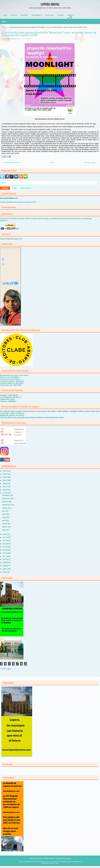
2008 (5, 566)
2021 (5, 487)
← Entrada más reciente (11, 162)
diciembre (6, 495)
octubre (5, 502)
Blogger (68, 858)
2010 (5, 559)
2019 (5, 493)
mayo (4, 517)
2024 (5, 477)
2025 (5, 474)
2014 (5, 547)
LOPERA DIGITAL (50, 4)
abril (4, 521)
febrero (5, 527)
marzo (5, 524)
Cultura (61, 15)
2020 (5, 490)
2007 (5, 569)
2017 (5, 537)
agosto (5, 508)
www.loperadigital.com (12, 39)
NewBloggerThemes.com (50, 863)
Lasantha (54, 862)
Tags (14, 188)
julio (4, 511)
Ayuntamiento (37, 15)
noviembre (6, 498)
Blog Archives (26, 188)
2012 (5, 553)
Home (4, 27)
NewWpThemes (31, 862)
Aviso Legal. (50, 15)
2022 (5, 484)
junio (4, 514)
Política (14, 15)
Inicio (5, 15)
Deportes (71, 15)
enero (4, 530)
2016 (5, 541)
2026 (5, 471)
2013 (5, 550)
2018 (5, 534)
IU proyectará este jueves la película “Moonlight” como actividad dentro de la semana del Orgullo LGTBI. (49, 34)
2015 (5, 544)
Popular (5, 188)
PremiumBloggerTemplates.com (70, 862)
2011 (5, 556)
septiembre (7, 505)
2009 (5, 563)
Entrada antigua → (91, 162)
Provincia (24, 15)
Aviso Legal (6, 669)
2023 (5, 480)
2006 (5, 572)
